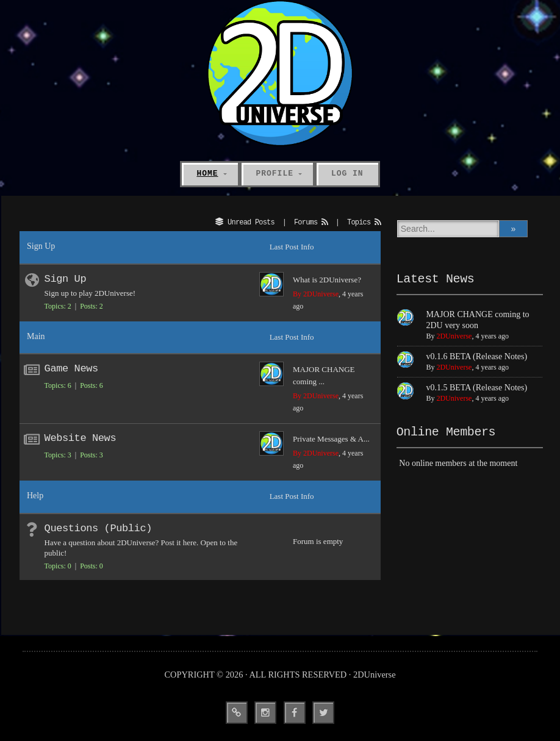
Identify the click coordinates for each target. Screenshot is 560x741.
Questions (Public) (98, 528)
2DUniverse (454, 336)
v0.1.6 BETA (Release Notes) (476, 356)
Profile (275, 174)
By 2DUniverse (316, 294)
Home (207, 174)
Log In (347, 174)
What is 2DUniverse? (327, 280)
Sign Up (66, 279)
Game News (71, 369)
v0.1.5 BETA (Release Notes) (476, 388)
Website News (81, 438)
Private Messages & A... (331, 439)
